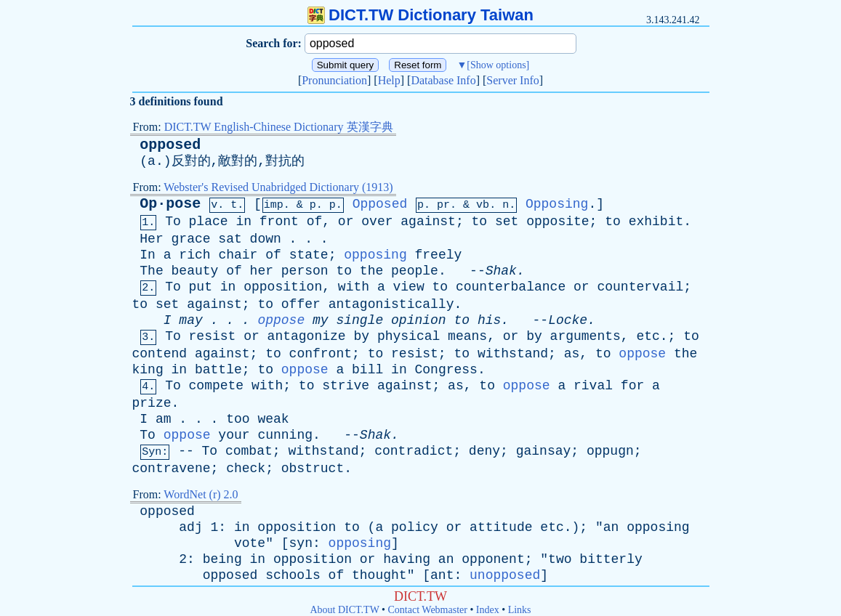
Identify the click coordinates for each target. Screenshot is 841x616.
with (354, 287)
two (560, 559)
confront (321, 354)
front (279, 222)
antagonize (307, 336)
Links (520, 610)
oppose (281, 320)
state (309, 255)
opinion (419, 320)
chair (238, 255)
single (359, 320)
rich (194, 255)
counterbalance (511, 287)
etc (648, 336)
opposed (170, 145)
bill (367, 370)
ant (442, 575)
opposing (375, 255)
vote (250, 543)
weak (273, 419)
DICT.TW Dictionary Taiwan (420, 15)
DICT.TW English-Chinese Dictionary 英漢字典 (279, 127)
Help (389, 80)
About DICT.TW (344, 610)
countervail (640, 287)
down (266, 239)
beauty (195, 271)
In (148, 255)
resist (213, 336)
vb (483, 205)
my (321, 320)
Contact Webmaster (428, 610)
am (164, 419)
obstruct (313, 469)
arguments (586, 336)
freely (439, 255)
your (234, 435)
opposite (558, 222)
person (305, 271)
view (409, 287)
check (246, 469)
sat (230, 239)
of (315, 222)
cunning (285, 435)
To (173, 222)
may (190, 320)
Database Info (443, 80)
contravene (172, 469)
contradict (414, 451)
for (632, 386)
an (611, 527)
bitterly (611, 559)
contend (160, 354)
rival (593, 386)
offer (301, 304)
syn (301, 543)
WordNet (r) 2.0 (201, 494)
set (507, 222)
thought (379, 575)
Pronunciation (334, 80)
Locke (568, 320)
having (407, 559)
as (572, 354)
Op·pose (170, 204)
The (151, 271)
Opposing (557, 204)
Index (488, 610)
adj (190, 527)
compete (217, 386)
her (262, 271)
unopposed (505, 575)
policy (415, 527)
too (238, 419)
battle (218, 370)
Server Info (512, 80)
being (222, 559)
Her (151, 239)
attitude (501, 527)
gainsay (544, 451)
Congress (446, 370)
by (361, 336)
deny (484, 451)
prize (152, 403)
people (415, 271)
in (244, 222)
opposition (283, 287)
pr (443, 205)
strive (346, 386)
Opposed (380, 204)
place (209, 222)
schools (293, 575)
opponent (493, 559)
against (428, 222)
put (201, 287)
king (148, 370)
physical (409, 336)
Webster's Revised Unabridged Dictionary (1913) (278, 187)
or (346, 222)
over (377, 222)
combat (249, 451)
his (489, 320)
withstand (513, 354)
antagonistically (391, 304)
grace (191, 239)
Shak (501, 271)
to (480, 222)
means (467, 336)
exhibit (656, 222)
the (371, 271)
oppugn (610, 451)
